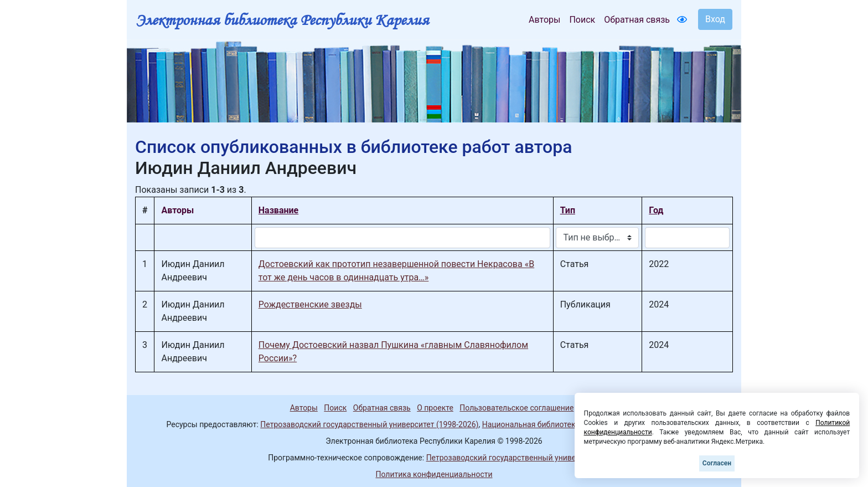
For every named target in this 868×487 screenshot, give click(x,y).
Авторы (544, 20)
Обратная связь (637, 20)
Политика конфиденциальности (434, 474)
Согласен (717, 463)
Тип (568, 210)
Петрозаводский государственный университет (513, 458)
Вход (715, 19)
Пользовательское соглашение (516, 408)
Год (656, 210)
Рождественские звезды (310, 304)
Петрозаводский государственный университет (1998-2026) (369, 424)
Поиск (582, 20)
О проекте (435, 408)
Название (278, 210)
